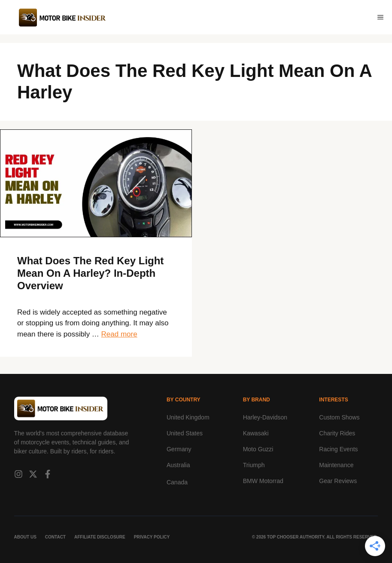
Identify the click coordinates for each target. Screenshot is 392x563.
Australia (178, 465)
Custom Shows (339, 417)
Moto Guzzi (258, 449)
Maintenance (336, 465)
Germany (179, 449)
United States (185, 433)
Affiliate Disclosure (100, 537)
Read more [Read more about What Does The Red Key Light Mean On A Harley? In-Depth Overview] (119, 334)
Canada (177, 482)
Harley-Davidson (265, 417)
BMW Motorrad (263, 481)
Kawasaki (256, 433)
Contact (55, 537)
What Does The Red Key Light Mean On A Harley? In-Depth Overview (90, 273)
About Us (25, 537)
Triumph (254, 465)
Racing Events (338, 449)
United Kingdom (188, 417)
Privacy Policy (152, 537)
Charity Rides (337, 433)
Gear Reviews (338, 481)
